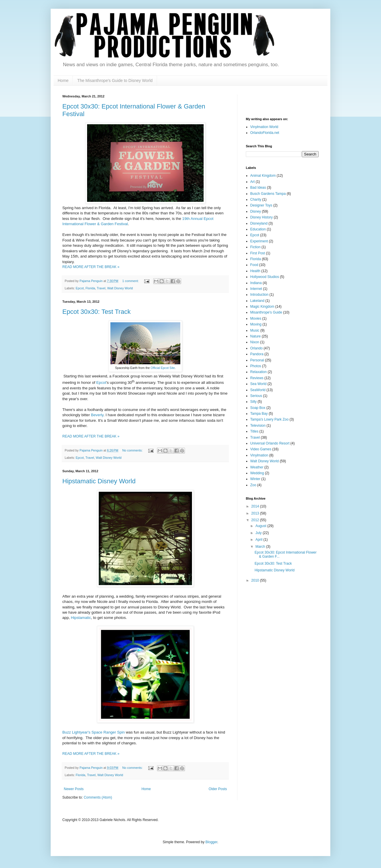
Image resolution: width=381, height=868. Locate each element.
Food (254, 265)
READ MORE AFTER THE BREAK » (91, 267)
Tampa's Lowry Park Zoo (269, 419)
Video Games (261, 449)
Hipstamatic (81, 618)
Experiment (259, 241)
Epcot (80, 288)
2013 (256, 513)
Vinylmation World (264, 127)
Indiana (256, 283)
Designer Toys (261, 205)
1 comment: (131, 281)
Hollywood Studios (265, 277)
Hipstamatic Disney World (99, 481)
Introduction (259, 295)
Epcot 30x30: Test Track (96, 312)
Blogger (211, 842)
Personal (257, 360)
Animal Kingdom (263, 176)
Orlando (256, 348)
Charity (256, 199)
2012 (256, 520)
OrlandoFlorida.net (265, 133)
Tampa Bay (259, 414)
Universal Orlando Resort (270, 443)
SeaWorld (258, 390)
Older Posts (218, 789)
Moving (256, 324)
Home (63, 80)
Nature (255, 336)
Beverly (97, 415)
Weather (257, 467)
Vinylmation (259, 455)
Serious (256, 396)
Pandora (257, 354)
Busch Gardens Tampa (268, 194)
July (259, 533)
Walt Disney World (120, 288)
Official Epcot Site (163, 368)
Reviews (257, 378)
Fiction (255, 247)
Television (258, 426)
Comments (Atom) (98, 797)
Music (255, 330)
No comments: (133, 450)
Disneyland (259, 223)
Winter (255, 479)
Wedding (257, 473)
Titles (254, 431)
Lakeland (257, 301)
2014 (256, 506)
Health (255, 271)
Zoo (253, 485)
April (259, 540)
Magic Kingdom (262, 307)
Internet (256, 289)
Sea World (258, 384)
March (261, 547)
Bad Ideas (258, 188)
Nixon (255, 342)
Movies (256, 318)
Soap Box (258, 408)
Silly (253, 402)
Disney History (261, 217)
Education (258, 229)
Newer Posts (74, 789)
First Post (258, 253)
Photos (256, 366)
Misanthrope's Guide (266, 312)
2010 (256, 580)
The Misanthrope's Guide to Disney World (115, 80)
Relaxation (259, 372)
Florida (90, 288)
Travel (101, 288)
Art (252, 182)
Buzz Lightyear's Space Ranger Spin (94, 732)
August (261, 526)
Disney (256, 211)
